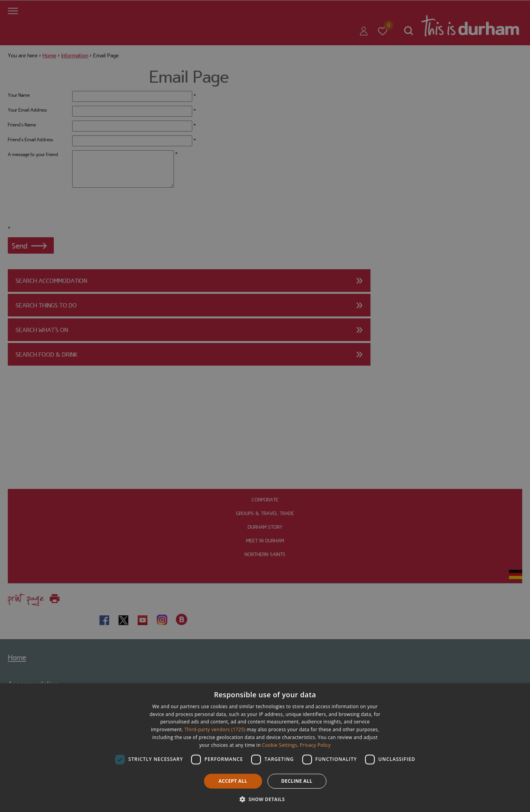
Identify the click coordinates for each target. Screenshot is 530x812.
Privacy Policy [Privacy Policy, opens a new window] (315, 745)
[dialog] (265, 748)
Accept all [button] (233, 781)
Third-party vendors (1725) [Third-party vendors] (215, 729)
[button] (265, 799)
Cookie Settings (280, 745)
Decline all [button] (297, 781)
